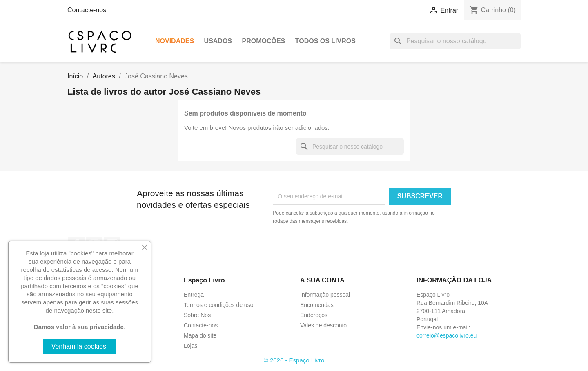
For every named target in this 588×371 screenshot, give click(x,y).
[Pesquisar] (455, 41)
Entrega (194, 295)
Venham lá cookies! (80, 346)
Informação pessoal (325, 295)
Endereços (314, 315)
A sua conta (322, 280)
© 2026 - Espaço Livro (294, 360)
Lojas (190, 346)
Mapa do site (200, 335)
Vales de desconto (323, 325)
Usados (218, 41)
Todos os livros (325, 41)
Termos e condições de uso (218, 305)
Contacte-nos (87, 10)
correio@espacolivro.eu (447, 335)
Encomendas (317, 305)
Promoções (263, 41)
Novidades (175, 41)
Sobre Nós (197, 315)
